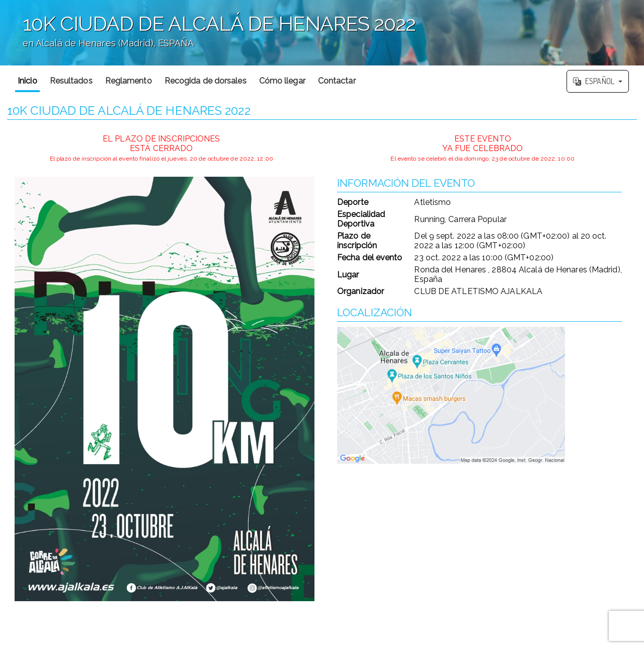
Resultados (71, 81)
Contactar (337, 81)
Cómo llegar (282, 81)
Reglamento (129, 81)
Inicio (27, 81)
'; (322, 33)
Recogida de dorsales (206, 81)
